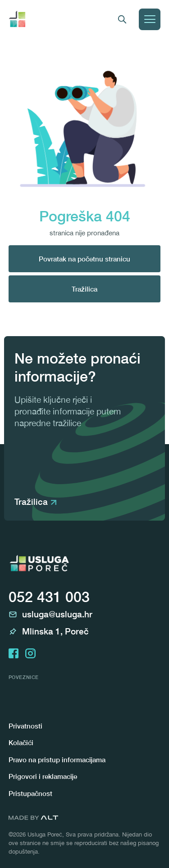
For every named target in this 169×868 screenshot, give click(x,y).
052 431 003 (49, 597)
